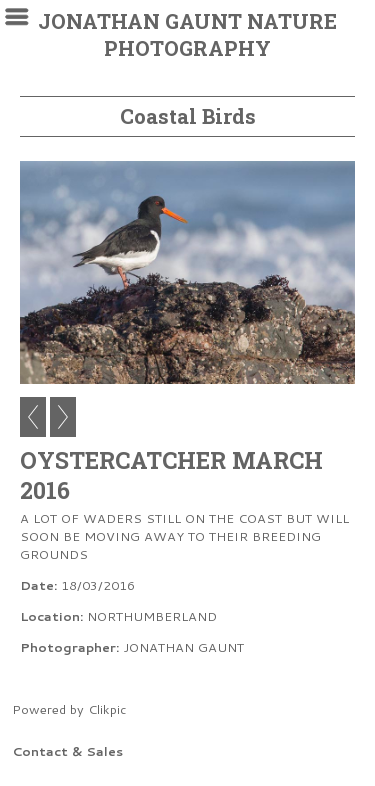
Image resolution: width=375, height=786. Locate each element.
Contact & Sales (67, 751)
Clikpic (107, 709)
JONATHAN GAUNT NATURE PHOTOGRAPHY (187, 35)
